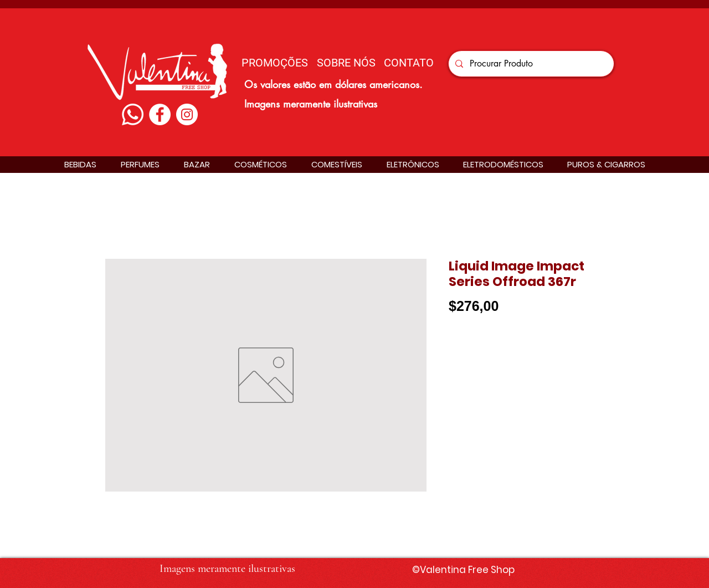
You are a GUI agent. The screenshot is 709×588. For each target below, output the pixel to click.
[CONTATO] (409, 62)
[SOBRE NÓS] (346, 62)
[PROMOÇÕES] (275, 62)
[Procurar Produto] (530, 64)
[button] (80, 164)
